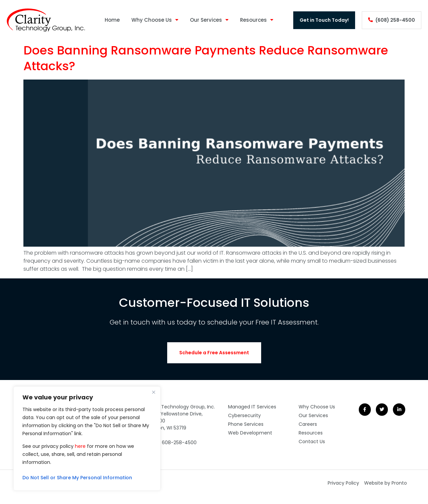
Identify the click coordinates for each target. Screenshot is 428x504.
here (80, 446)
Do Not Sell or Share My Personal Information (77, 478)
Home (112, 20)
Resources (257, 20)
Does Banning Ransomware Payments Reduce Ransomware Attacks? (206, 58)
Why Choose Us (155, 20)
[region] (87, 438)
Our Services (209, 20)
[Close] (153, 392)
